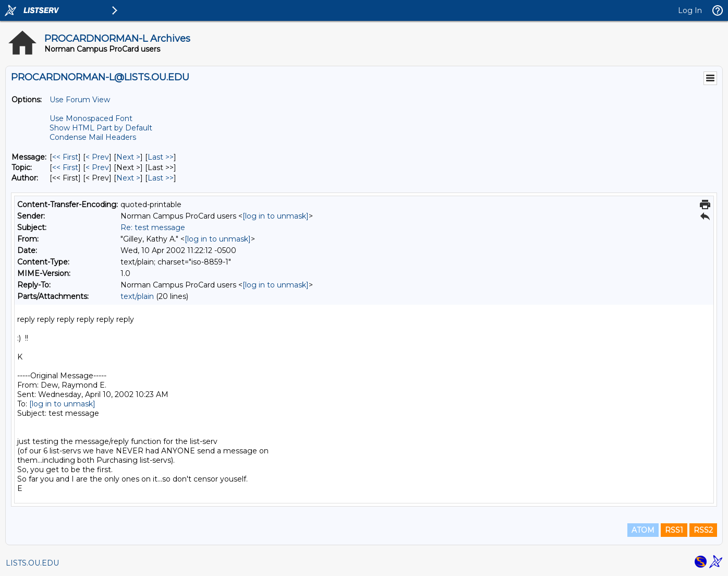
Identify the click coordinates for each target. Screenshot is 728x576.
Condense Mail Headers (93, 137)
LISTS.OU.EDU (32, 563)
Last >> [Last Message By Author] (161, 178)
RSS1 (674, 530)
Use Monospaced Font (91, 118)
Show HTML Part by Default (101, 128)
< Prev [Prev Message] (97, 157)
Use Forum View (80, 100)
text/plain (137, 296)
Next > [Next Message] (128, 157)
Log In (690, 10)
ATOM (643, 530)
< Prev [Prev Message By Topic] (97, 167)
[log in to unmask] (276, 216)
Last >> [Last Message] (161, 157)
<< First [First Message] (65, 157)
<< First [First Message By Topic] (65, 167)
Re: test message (153, 227)
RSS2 (703, 530)
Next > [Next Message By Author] (128, 178)
